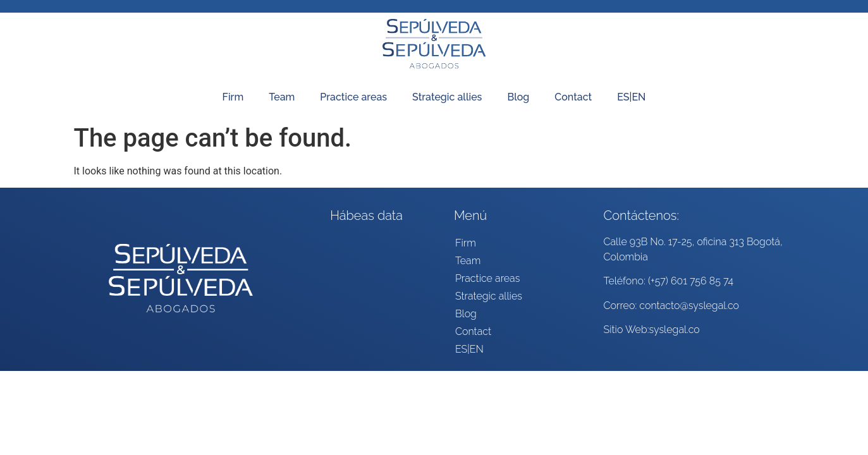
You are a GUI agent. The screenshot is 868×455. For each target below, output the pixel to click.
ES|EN (631, 97)
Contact (573, 97)
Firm (233, 97)
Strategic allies (447, 97)
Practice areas (353, 97)
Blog (518, 97)
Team (282, 97)
